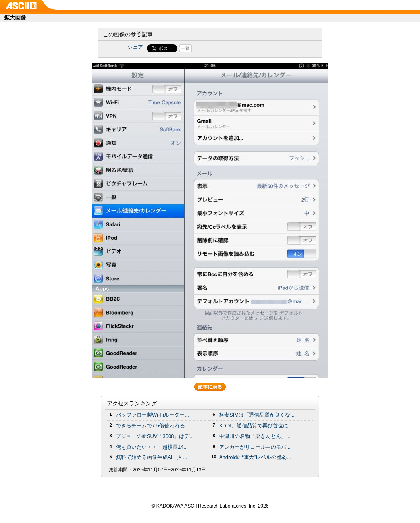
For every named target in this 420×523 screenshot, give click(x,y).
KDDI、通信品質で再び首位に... (256, 426)
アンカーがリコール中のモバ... (255, 447)
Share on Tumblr (240, 48)
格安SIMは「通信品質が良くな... (257, 415)
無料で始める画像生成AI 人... (151, 457)
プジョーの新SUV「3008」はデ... (155, 436)
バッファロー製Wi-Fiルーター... (152, 415)
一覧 (185, 48)
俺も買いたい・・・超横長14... (152, 447)
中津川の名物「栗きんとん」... (255, 436)
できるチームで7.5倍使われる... (153, 426)
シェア (135, 47)
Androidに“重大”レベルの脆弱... (255, 457)
